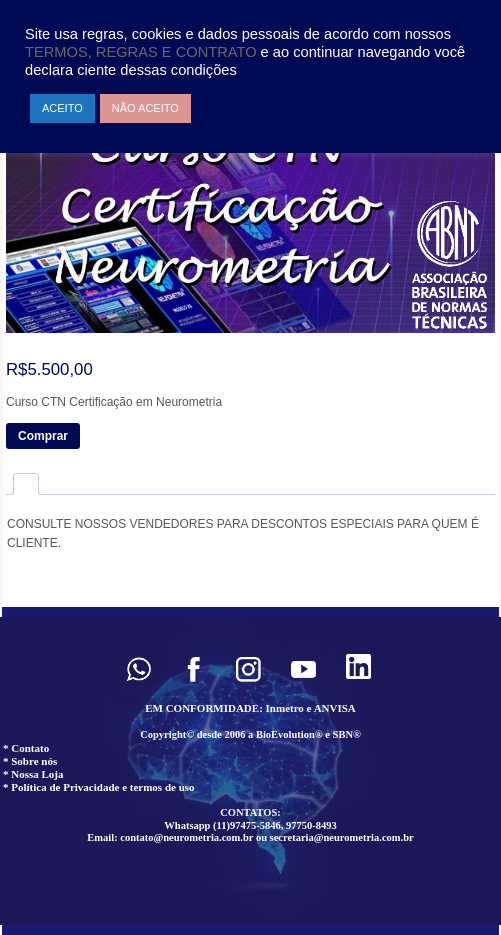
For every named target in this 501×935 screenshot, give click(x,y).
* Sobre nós (30, 761)
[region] (250, 771)
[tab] (26, 483)
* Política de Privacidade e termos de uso (99, 787)
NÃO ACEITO (145, 108)
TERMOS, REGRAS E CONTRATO (143, 52)
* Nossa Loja (33, 774)
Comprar (43, 436)
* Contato (26, 748)
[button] (138, 669)
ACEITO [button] (62, 108)
